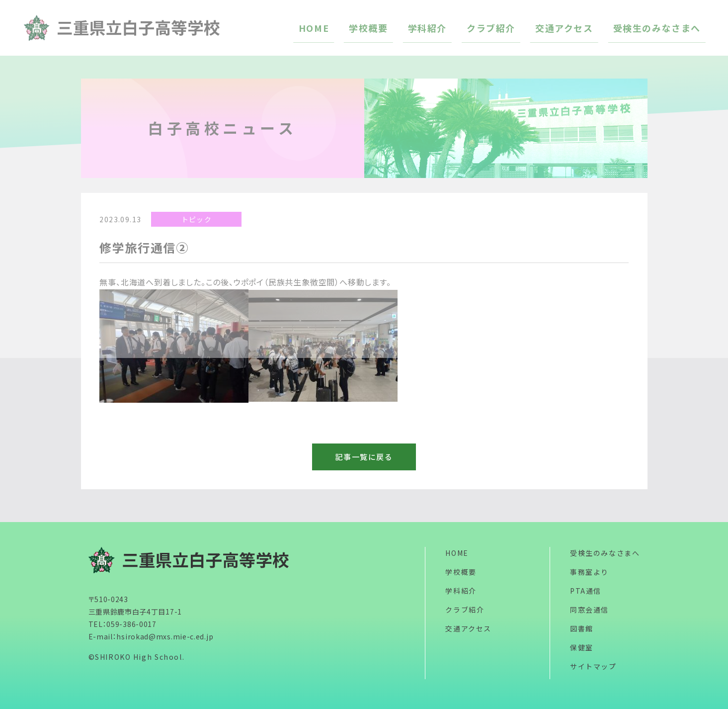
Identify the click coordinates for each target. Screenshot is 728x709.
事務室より (589, 572)
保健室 (582, 647)
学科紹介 (461, 591)
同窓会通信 (589, 610)
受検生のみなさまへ (605, 553)
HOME (457, 553)
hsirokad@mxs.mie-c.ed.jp (165, 636)
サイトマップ (593, 666)
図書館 (582, 628)
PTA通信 (586, 591)
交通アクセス (468, 628)
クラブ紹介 (465, 610)
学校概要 (461, 572)
